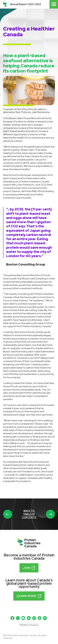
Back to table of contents (29, 514)
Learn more (29, 596)
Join (29, 568)
